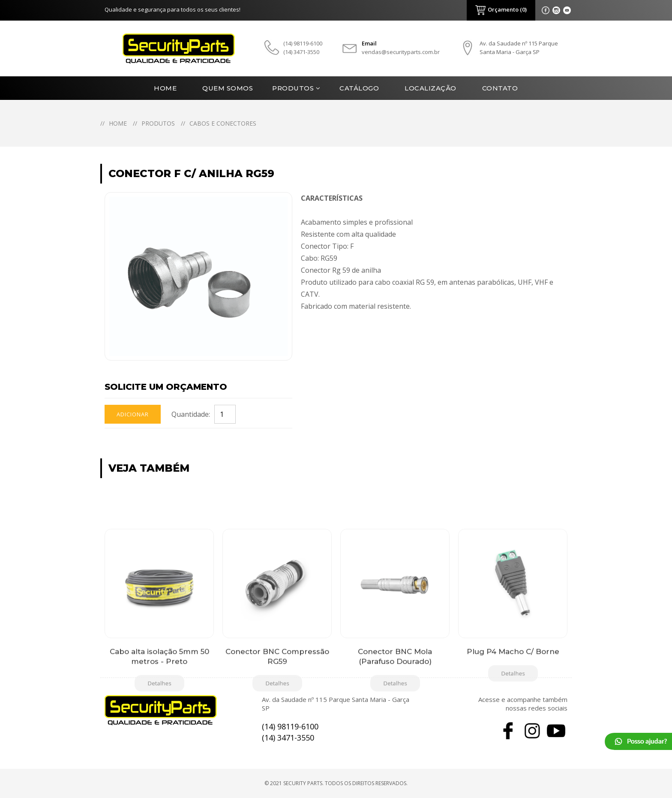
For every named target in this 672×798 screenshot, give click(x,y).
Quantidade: (191, 414)
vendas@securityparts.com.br (401, 52)
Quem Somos (228, 88)
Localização (430, 88)
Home (165, 88)
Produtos (293, 88)
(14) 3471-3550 (301, 52)
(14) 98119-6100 (303, 43)
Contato (500, 88)
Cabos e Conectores (223, 123)
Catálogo (359, 88)
